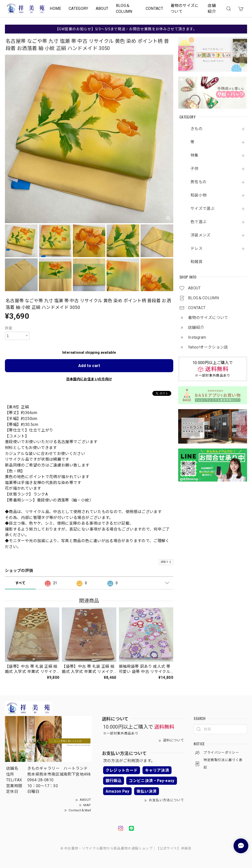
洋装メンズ (201, 235)
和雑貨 (197, 262)
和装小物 (198, 195)
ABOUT (102, 8)
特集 (195, 155)
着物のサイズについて (185, 8)
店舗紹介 (212, 8)
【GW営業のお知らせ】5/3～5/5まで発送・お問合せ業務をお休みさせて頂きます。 (126, 29)
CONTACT (155, 8)
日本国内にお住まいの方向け (89, 379)
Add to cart (89, 366)
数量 (9, 328)
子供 (195, 169)
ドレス (197, 249)
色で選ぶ (198, 222)
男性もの (198, 182)
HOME (55, 8)
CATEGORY (79, 8)
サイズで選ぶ (203, 209)
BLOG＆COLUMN (124, 8)
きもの (197, 129)
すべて (20, 583)
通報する (166, 562)
